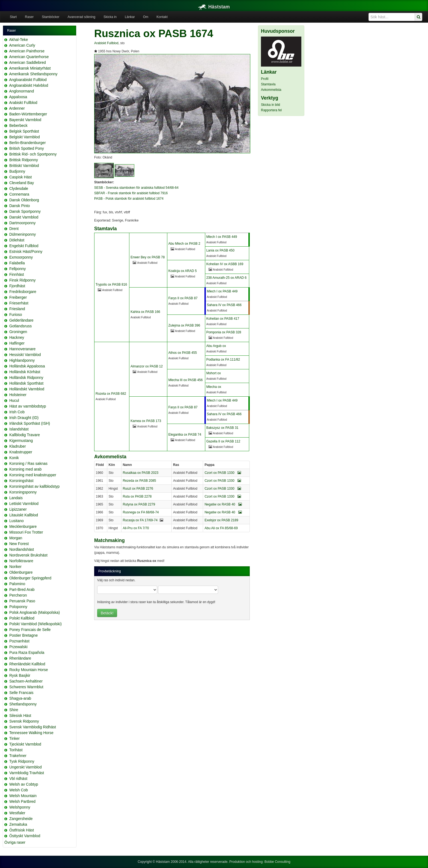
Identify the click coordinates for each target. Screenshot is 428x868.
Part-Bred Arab (22, 589)
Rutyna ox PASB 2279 (139, 504)
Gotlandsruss (20, 326)
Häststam (214, 7)
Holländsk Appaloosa (27, 366)
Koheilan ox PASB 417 (223, 319)
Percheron (18, 595)
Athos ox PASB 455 (183, 353)
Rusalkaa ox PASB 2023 (141, 473)
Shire (14, 710)
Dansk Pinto (20, 206)
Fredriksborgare (23, 292)
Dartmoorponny (23, 223)
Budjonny (17, 171)
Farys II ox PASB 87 (183, 298)
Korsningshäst (21, 481)
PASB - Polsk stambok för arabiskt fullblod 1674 (129, 199)
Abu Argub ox (216, 346)
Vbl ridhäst (18, 779)
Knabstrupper (21, 452)
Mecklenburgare (23, 526)
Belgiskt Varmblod (25, 137)
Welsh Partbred (22, 801)
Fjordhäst (17, 286)
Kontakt (162, 17)
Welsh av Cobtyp (24, 784)
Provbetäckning (110, 571)
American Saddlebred (27, 62)
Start (13, 17)
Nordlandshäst (22, 549)
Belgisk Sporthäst (24, 131)
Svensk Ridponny (24, 721)
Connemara (19, 194)
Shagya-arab (20, 698)
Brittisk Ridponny (24, 160)
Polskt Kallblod (22, 618)
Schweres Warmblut (26, 687)
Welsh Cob (19, 790)
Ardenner (17, 108)
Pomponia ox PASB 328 (224, 332)
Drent (14, 229)
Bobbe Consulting (277, 862)
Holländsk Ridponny (26, 378)
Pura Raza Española (27, 653)
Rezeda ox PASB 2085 (139, 481)
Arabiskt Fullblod (23, 103)
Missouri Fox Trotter (26, 532)
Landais (16, 498)
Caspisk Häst (20, 177)
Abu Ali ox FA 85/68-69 (221, 528)
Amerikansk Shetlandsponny (33, 74)
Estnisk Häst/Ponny (26, 252)
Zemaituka (18, 824)
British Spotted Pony (27, 148)
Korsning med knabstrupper (33, 475)
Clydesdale (19, 188)
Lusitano (17, 521)
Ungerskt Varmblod (26, 767)
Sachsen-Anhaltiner (26, 681)
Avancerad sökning (81, 17)
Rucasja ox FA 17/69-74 (140, 520)
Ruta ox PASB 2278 (137, 496)
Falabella (17, 263)
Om (146, 17)
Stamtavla (268, 84)
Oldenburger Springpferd (30, 578)
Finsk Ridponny (23, 280)
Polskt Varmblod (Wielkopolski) (35, 624)
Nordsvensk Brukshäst (28, 555)
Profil (265, 79)
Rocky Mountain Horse (29, 670)
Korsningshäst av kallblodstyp (34, 486)
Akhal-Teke (18, 40)
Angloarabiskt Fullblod (28, 80)
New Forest (19, 544)
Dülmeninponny (23, 234)
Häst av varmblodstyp (28, 406)
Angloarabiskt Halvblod (29, 85)
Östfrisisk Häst (22, 830)
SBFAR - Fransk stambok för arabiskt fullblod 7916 (131, 193)
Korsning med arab (25, 469)
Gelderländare (21, 320)
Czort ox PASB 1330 (223, 473)
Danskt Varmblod (24, 217)
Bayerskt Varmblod (25, 120)
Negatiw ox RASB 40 (223, 504)
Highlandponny (22, 360)
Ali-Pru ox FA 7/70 (136, 528)
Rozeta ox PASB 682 (111, 394)
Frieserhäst (19, 303)
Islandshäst (19, 429)
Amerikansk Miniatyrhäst (30, 68)
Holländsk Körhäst (25, 372)
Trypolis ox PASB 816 (111, 285)
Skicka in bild (271, 105)
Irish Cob (17, 412)
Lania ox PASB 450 (220, 250)
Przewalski (18, 647)
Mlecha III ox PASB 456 (186, 380)
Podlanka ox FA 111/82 (223, 360)
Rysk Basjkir (20, 675)
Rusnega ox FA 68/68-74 (141, 512)
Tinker (14, 738)
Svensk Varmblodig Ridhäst (33, 727)
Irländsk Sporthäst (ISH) (30, 423)
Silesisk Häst (20, 716)
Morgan (16, 538)
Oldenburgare (21, 572)
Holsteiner (18, 395)
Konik (14, 458)
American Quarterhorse (29, 57)
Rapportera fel (271, 110)
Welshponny (20, 807)
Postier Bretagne (23, 635)
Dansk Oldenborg (24, 200)
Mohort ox (214, 373)
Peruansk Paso (22, 601)
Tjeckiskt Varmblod (25, 744)
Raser (29, 17)
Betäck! (107, 613)
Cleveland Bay (22, 183)
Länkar (130, 17)
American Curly (22, 45)
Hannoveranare (23, 349)
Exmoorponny (21, 257)
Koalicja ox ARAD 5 (183, 271)
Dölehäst (17, 240)
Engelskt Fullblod (24, 246)
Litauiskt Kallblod (24, 515)
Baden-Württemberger (28, 114)
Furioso (16, 315)
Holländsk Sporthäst (26, 383)
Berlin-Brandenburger (28, 143)
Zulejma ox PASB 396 (184, 325)
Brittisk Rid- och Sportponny (33, 154)
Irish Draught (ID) (24, 418)
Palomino (17, 584)
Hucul (14, 400)
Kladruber (18, 446)
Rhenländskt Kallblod (27, 664)
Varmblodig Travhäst (27, 773)
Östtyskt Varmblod (25, 836)
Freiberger (18, 297)
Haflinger (17, 343)
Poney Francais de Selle (30, 630)
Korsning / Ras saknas (28, 463)
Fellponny (18, 269)
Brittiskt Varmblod (24, 166)
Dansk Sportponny (25, 211)
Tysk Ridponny (22, 761)
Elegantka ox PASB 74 (185, 435)
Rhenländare (20, 658)
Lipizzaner (18, 509)
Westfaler (17, 813)
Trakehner (18, 756)
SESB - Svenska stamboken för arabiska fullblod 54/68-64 (136, 188)
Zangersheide (21, 819)
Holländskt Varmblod (27, 389)
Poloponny (18, 607)
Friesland (17, 309)
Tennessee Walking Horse (31, 733)
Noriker (15, 567)
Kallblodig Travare (25, 435)
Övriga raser (15, 842)
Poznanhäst (19, 641)
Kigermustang (21, 441)
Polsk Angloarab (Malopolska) (35, 612)
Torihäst (16, 750)
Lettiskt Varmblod (24, 504)
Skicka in (110, 17)
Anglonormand (21, 91)
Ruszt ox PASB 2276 (138, 489)
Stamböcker (50, 17)
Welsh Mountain (23, 796)
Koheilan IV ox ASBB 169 (225, 264)
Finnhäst (17, 274)
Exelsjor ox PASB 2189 (221, 520)
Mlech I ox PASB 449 (222, 237)
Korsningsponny (23, 492)
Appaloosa (18, 97)
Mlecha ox (214, 387)
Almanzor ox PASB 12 (147, 366)
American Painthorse (27, 51)
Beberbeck (18, 125)
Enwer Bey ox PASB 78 (148, 257)
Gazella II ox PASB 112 (223, 441)
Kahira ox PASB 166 (145, 312)
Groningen (18, 332)
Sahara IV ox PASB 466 (224, 305)
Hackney (17, 337)
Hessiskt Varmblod (25, 355)
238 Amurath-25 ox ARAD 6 (226, 278)
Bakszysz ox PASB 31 (222, 428)
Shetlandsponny (23, 704)
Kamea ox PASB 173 (146, 421)
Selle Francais (21, 693)
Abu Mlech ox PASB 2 (184, 244)
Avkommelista (271, 90)
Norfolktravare (21, 561)
